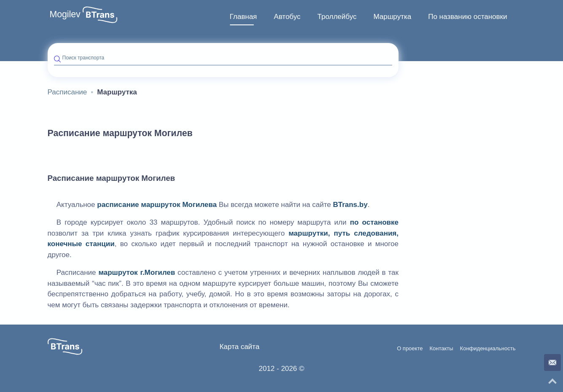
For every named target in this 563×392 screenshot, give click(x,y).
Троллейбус (337, 17)
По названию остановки (467, 17)
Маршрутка (392, 17)
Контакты (441, 349)
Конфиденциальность (488, 349)
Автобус (287, 17)
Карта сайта (239, 347)
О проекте (410, 349)
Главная (244, 17)
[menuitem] (244, 17)
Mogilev (65, 14)
